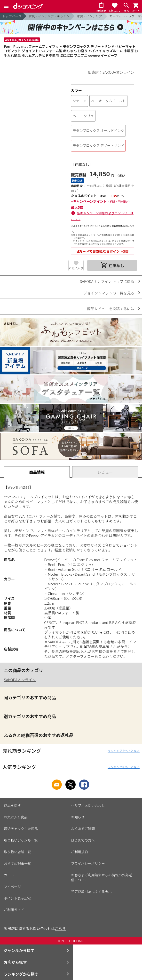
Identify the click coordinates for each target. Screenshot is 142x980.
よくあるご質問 (83, 829)
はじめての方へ (83, 840)
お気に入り (76, 268)
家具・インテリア (89, 16)
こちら (60, 928)
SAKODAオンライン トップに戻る (107, 281)
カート (9, 875)
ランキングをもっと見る (124, 751)
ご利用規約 (79, 852)
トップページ (12, 16)
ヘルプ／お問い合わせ (88, 805)
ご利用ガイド (14, 910)
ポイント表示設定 (17, 898)
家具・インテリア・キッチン (49, 16)
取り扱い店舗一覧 (17, 852)
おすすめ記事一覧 (17, 863)
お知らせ (78, 817)
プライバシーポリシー (88, 863)
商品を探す (12, 805)
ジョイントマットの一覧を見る (109, 293)
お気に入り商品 (16, 817)
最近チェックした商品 (21, 829)
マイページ (12, 887)
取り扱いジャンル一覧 (21, 840)
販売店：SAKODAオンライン (111, 72)
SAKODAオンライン (20, 680)
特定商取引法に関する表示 (91, 891)
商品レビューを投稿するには (111, 309)
